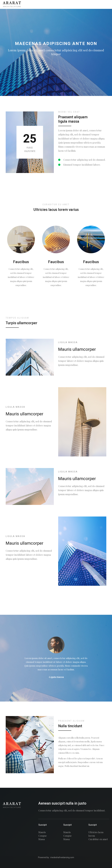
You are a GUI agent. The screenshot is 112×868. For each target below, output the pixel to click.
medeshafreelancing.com (62, 857)
